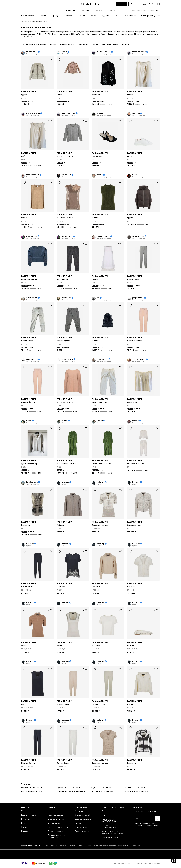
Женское (25, 22)
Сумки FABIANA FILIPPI (32, 788)
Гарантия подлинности (58, 815)
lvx (98, 298)
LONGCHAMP (97, 846)
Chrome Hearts (49, 846)
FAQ (103, 815)
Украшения (130, 16)
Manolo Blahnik (108, 846)
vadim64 (136, 113)
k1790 (135, 175)
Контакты (106, 811)
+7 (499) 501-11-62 (109, 827)
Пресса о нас (27, 819)
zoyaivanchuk (138, 236)
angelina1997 (103, 113)
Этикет (24, 827)
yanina (65, 421)
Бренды (55, 16)
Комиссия (79, 823)
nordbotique (32, 236)
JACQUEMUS (80, 846)
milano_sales (32, 52)
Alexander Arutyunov (123, 846)
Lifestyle (112, 10)
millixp (64, 52)
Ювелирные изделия (150, 16)
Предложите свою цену (58, 827)
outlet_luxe (66, 175)
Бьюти (83, 16)
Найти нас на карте (110, 838)
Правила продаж (120, 863)
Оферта (131, 863)
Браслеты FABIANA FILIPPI (137, 791)
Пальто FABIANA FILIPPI (32, 791)
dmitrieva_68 (32, 298)
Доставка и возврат (56, 823)
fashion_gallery (139, 359)
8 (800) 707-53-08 (109, 821)
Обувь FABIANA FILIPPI (101, 788)
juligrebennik (138, 298)
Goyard (71, 846)
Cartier (88, 846)
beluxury (65, 482)
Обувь (94, 16)
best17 (100, 175)
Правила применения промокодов (57, 836)
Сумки (117, 16)
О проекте (26, 811)
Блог (23, 823)
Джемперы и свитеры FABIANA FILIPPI (73, 791)
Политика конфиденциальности (148, 863)
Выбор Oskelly (27, 16)
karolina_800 (32, 482)
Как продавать (81, 811)
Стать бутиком (81, 827)
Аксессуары (70, 16)
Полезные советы (55, 831)
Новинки (43, 16)
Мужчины (85, 10)
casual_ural (66, 298)
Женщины (70, 10)
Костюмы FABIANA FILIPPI (102, 791)
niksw (29, 421)
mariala (135, 421)
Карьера (25, 831)
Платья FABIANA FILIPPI (136, 788)
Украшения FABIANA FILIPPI (68, 788)
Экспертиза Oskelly (83, 815)
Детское (98, 10)
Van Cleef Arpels (62, 846)
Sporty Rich (136, 846)
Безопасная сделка (56, 819)
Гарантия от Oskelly (29, 815)
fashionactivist (33, 175)
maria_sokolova (104, 52)
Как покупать (54, 811)
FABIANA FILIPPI (29, 92)
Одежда (106, 16)
